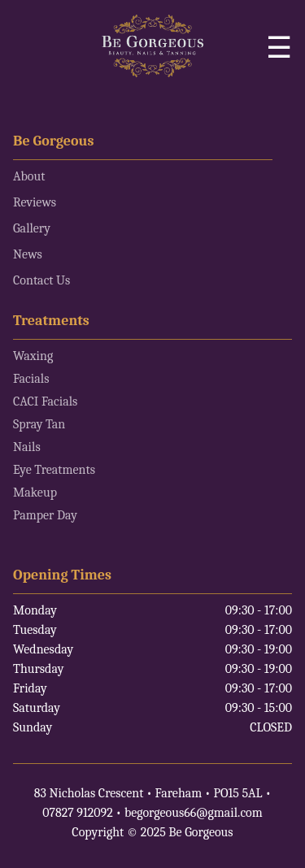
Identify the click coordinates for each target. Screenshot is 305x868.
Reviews (35, 202)
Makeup (35, 493)
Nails (27, 447)
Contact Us (41, 280)
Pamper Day (45, 515)
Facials (31, 379)
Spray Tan (39, 424)
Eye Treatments (54, 470)
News (28, 254)
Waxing (33, 356)
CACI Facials (45, 401)
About (29, 176)
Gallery (32, 228)
